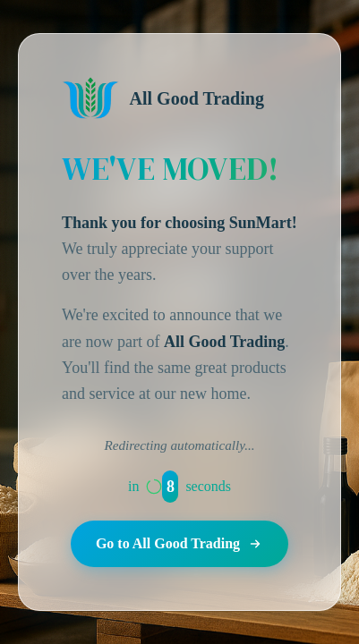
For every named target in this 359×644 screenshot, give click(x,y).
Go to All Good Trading (179, 544)
